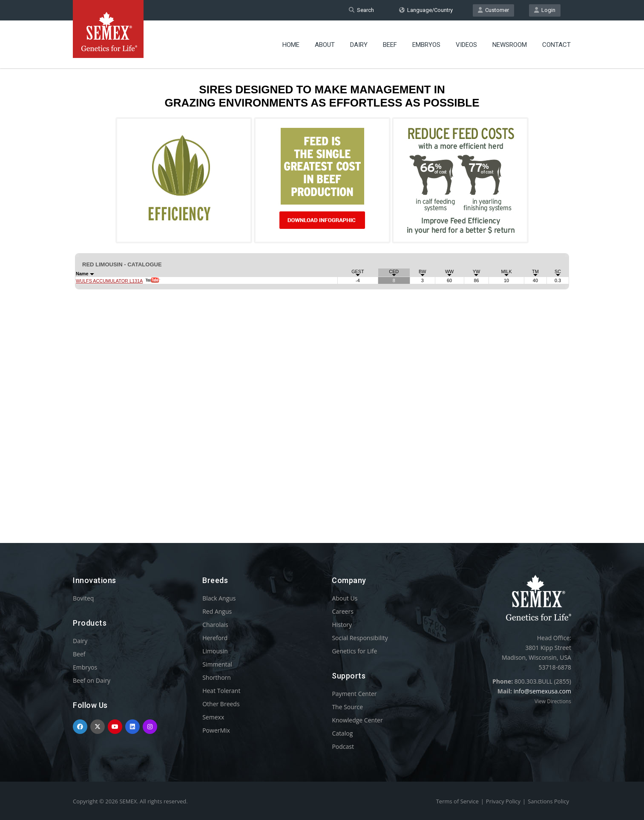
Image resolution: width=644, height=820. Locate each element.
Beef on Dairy (92, 680)
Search (361, 10)
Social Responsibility (360, 638)
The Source (347, 707)
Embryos (426, 45)
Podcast (343, 746)
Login (545, 10)
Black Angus (219, 598)
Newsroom (510, 45)
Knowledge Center (357, 720)
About (325, 45)
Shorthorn (217, 677)
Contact (556, 45)
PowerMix (216, 730)
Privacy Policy (503, 801)
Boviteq (83, 598)
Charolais (215, 625)
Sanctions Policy (548, 801)
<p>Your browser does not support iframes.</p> (322, 289)
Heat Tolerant (221, 691)
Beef (390, 45)
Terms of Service (457, 801)
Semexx (213, 717)
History (342, 625)
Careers (342, 611)
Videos (466, 45)
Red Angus (217, 611)
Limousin (215, 651)
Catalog (342, 733)
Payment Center (354, 694)
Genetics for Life (354, 651)
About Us (345, 598)
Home (291, 45)
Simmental (217, 664)
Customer (493, 10)
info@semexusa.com (542, 691)
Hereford (215, 638)
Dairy (359, 45)
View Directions (553, 701)
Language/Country (426, 10)
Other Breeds (221, 704)
